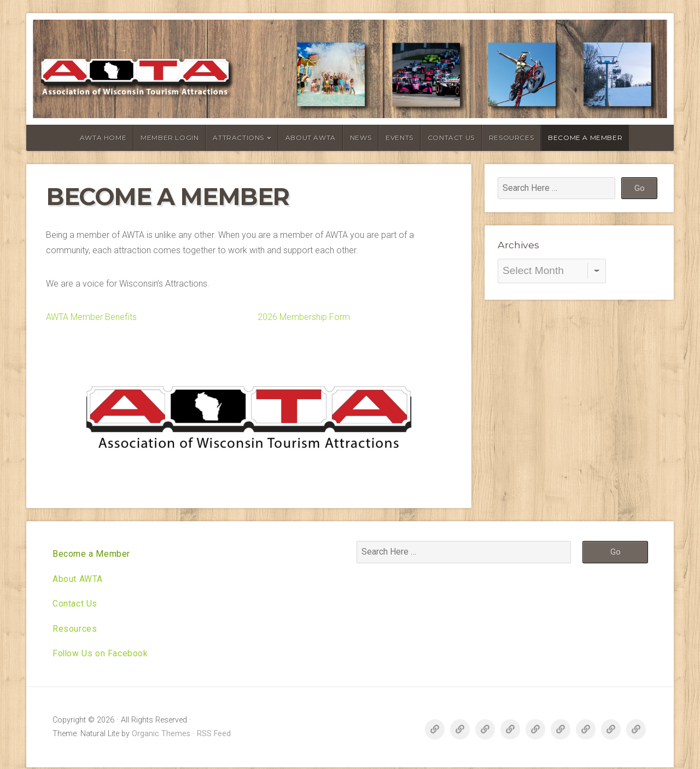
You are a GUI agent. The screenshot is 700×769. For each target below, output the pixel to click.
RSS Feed (214, 735)
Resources (511, 138)
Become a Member (585, 138)
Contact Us (451, 138)
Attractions (238, 138)
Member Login (170, 138)
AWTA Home (103, 138)
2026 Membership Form (304, 317)
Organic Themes (161, 735)
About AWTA (311, 138)
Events (399, 138)
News (361, 138)
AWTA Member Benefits (91, 317)
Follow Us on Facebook (101, 654)
